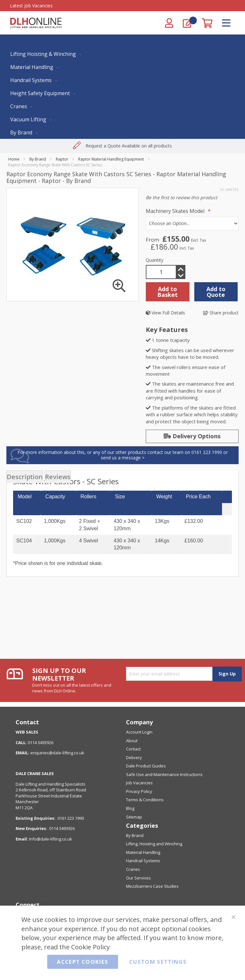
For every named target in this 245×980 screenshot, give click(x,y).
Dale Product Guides (146, 766)
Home (14, 159)
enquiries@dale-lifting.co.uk (57, 753)
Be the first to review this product (182, 197)
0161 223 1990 (71, 818)
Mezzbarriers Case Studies (152, 886)
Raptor (62, 159)
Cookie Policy (90, 947)
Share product (221, 313)
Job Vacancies (139, 783)
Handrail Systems (143, 861)
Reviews (58, 477)
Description (25, 477)
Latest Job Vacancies (31, 6)
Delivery (134, 758)
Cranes (133, 869)
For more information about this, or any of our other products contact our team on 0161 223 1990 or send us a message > (123, 455)
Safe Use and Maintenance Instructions (164, 774)
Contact (133, 749)
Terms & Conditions (145, 800)
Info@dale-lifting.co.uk (51, 839)
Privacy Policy (139, 791)
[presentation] (25, 477)
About (132, 741)
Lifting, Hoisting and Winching (154, 844)
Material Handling (143, 852)
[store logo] (36, 23)
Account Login (139, 732)
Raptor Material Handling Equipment (111, 159)
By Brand (38, 159)
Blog (130, 808)
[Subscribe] (227, 674)
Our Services (138, 878)
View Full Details (165, 313)
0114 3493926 (62, 828)
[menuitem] (44, 54)
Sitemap (134, 817)
